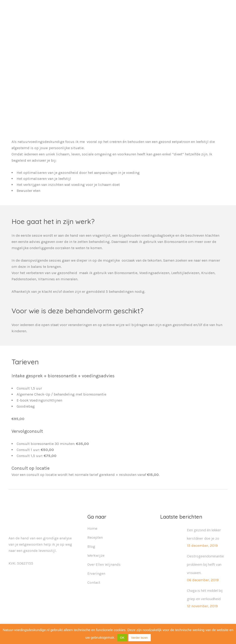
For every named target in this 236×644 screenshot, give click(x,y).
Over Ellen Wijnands (104, 564)
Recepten (95, 537)
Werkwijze (96, 555)
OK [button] (122, 638)
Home (92, 528)
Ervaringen (96, 573)
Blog (91, 546)
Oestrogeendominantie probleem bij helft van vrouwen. (205, 564)
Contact (94, 582)
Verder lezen (140, 638)
